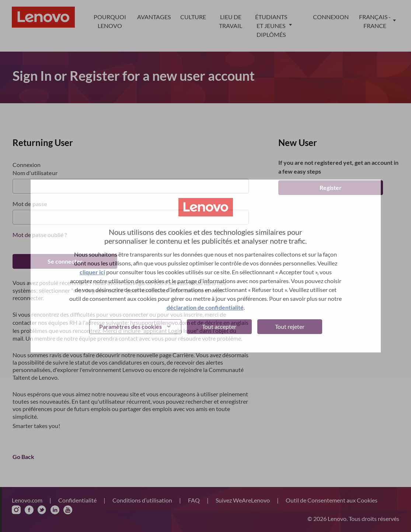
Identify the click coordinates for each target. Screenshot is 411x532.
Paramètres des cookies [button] (130, 326)
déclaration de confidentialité (205, 307)
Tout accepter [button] (219, 326)
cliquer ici (92, 272)
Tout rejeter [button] (290, 326)
